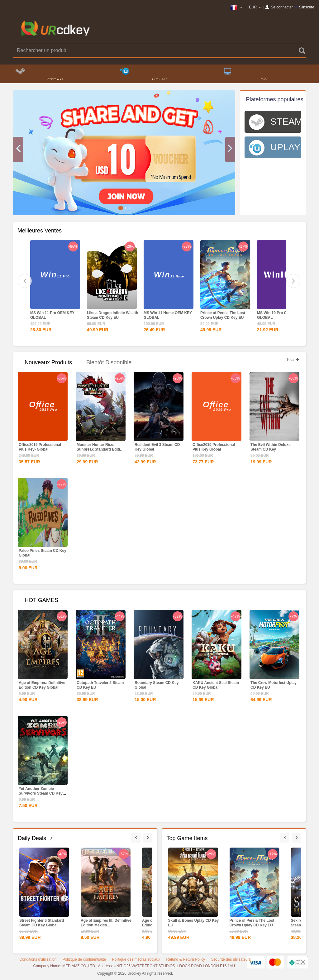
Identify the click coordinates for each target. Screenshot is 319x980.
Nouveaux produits (48, 364)
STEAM (39, 75)
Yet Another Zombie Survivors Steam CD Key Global (41, 795)
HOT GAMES (41, 601)
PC (245, 75)
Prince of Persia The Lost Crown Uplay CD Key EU (223, 316)
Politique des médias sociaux (136, 961)
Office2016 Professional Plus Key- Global (40, 448)
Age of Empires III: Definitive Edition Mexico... (106, 924)
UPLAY (143, 75)
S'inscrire (307, 7)
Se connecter (282, 7)
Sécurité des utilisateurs (231, 961)
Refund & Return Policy (186, 961)
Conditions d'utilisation (38, 961)
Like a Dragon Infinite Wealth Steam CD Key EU (112, 316)
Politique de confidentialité (84, 961)
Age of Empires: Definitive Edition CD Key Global (42, 686)
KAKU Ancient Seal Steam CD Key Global (216, 686)
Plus (293, 361)
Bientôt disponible (109, 364)
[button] (18, 151)
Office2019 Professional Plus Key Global (214, 448)
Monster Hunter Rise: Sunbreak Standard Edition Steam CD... (101, 451)
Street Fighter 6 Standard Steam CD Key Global (42, 924)
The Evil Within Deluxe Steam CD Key (271, 448)
